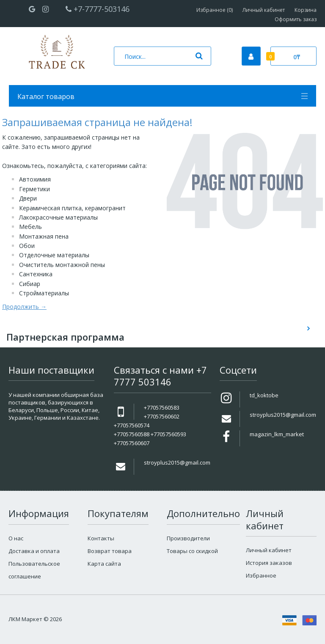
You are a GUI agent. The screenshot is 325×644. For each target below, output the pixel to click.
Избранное (261, 575)
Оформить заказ (296, 19)
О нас (16, 538)
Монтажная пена (44, 236)
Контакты (101, 538)
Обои (27, 246)
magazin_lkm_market (277, 434)
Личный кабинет (264, 10)
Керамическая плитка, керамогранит (72, 208)
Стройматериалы (44, 293)
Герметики (34, 189)
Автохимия (35, 179)
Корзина (306, 10)
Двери (28, 198)
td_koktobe (264, 395)
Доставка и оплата (34, 551)
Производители (188, 538)
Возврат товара (110, 551)
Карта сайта (104, 564)
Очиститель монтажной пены (62, 265)
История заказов (269, 563)
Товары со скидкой (192, 551)
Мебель (30, 227)
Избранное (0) (215, 10)
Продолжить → (24, 307)
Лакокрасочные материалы (58, 217)
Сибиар (30, 284)
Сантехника (36, 274)
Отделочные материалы (54, 255)
